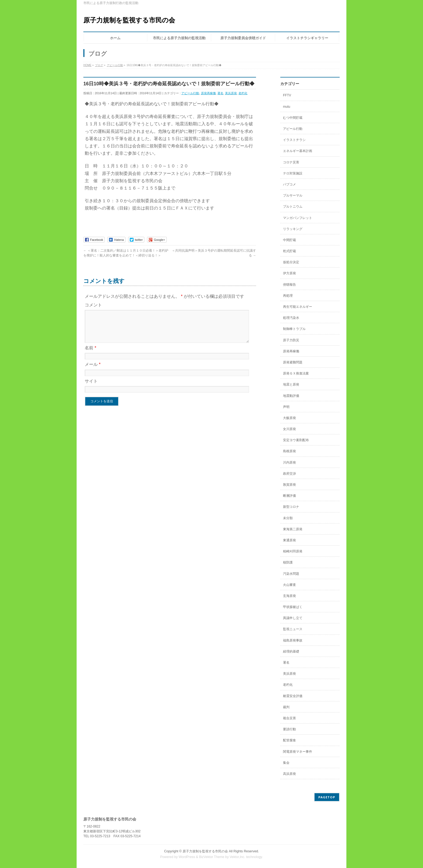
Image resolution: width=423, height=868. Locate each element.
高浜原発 (289, 774)
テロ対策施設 (293, 173)
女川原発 (289, 429)
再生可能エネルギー (298, 307)
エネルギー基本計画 (298, 151)
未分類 (288, 518)
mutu (287, 107)
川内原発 (289, 462)
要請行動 (289, 729)
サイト (91, 388)
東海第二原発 (293, 529)
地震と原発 (291, 384)
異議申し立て (293, 618)
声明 (286, 407)
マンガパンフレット (298, 218)
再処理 (288, 296)
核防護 (288, 562)
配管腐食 (289, 740)
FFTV (287, 95)
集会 (286, 763)
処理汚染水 (291, 318)
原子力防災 (291, 340)
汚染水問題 (291, 574)
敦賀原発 (289, 485)
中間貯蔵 (289, 240)
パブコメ (289, 184)
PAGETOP (327, 797)
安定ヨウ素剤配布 (296, 440)
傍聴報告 (289, 285)
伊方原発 (289, 273)
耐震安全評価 (293, 696)
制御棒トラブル (294, 329)
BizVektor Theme (212, 857)
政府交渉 (289, 474)
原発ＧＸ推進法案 (296, 373)
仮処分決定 (291, 262)
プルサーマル (293, 195)
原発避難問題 (293, 362)
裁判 (286, 707)
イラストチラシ (294, 140)
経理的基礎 (291, 651)
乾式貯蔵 (289, 251)
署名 (220, 93)
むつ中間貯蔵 (293, 118)
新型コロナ (291, 507)
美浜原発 (231, 93)
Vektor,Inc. (237, 857)
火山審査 (289, 585)
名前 (91, 354)
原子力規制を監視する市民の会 (129, 20)
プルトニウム (293, 207)
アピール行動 (190, 93)
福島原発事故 (293, 640)
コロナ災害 (291, 162)
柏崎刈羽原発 (293, 551)
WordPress (187, 857)
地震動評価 (291, 396)
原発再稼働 (208, 93)
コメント (93, 305)
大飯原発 (289, 418)
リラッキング (293, 229)
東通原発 (289, 540)
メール (93, 371)
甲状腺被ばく (293, 607)
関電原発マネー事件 (298, 752)
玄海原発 (289, 596)
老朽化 (243, 93)
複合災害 (289, 718)
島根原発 (289, 451)
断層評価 (289, 496)
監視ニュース (293, 629)
